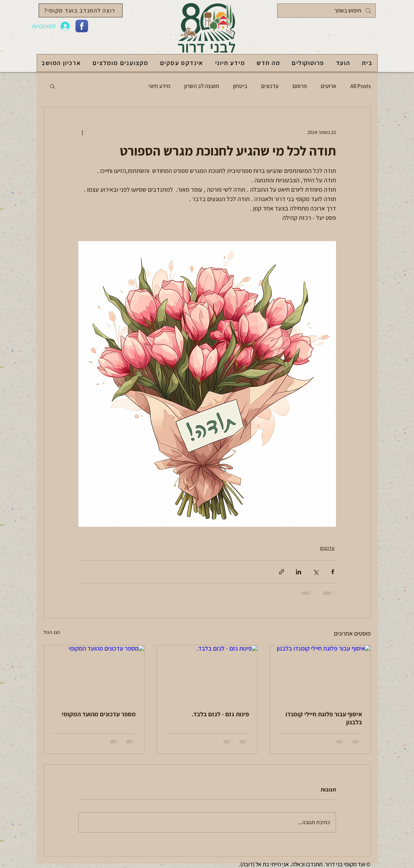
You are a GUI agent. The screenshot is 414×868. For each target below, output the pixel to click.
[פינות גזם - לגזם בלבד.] (207, 674)
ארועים (329, 86)
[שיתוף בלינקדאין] (299, 572)
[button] (52, 86)
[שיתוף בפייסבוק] (333, 572)
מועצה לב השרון (202, 86)
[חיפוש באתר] (327, 11)
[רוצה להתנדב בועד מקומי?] (81, 10)
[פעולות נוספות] (83, 132)
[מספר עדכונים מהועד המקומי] (94, 674)
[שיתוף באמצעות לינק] (282, 572)
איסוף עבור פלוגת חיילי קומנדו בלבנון (324, 718)
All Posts (361, 86)
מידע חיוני (159, 86)
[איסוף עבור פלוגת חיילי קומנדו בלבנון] (320, 674)
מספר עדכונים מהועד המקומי (99, 714)
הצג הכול (52, 632)
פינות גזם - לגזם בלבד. (220, 714)
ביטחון (240, 86)
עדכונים (270, 86)
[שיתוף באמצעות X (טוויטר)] (316, 572)
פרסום (300, 86)
